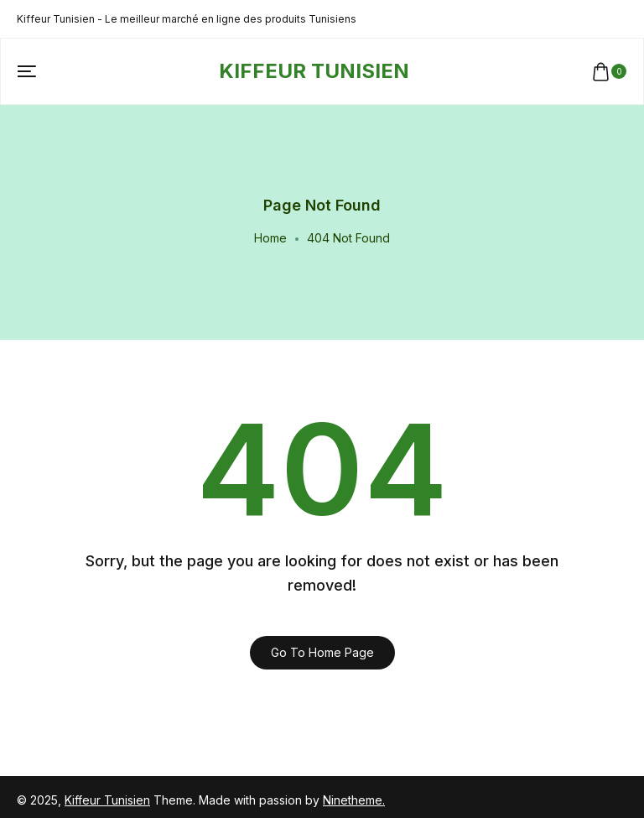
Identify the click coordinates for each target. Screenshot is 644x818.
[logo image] (314, 71)
